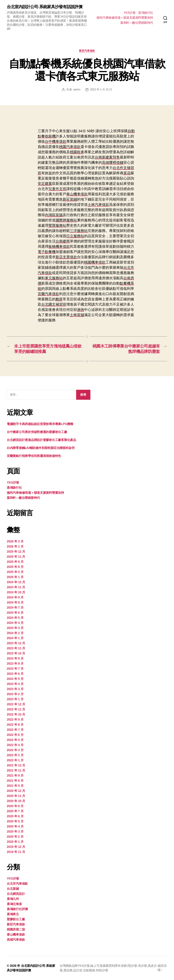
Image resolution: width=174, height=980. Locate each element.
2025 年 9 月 (15, 562)
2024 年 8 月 (15, 602)
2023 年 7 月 (15, 669)
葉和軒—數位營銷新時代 (137, 23)
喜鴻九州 (13, 899)
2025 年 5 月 (15, 572)
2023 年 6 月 (15, 674)
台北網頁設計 (16, 894)
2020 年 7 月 (15, 811)
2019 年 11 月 (16, 852)
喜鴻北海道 (14, 904)
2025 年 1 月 (15, 577)
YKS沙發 (130, 13)
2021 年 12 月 (16, 765)
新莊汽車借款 (87, 51)
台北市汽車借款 (17, 884)
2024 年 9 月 (15, 597)
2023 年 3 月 (15, 689)
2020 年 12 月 (16, 791)
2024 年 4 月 (15, 623)
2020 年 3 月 (15, 832)
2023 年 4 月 (15, 684)
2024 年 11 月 (16, 587)
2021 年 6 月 (15, 781)
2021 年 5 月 (15, 786)
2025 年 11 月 (16, 557)
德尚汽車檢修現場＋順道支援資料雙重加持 (125, 18)
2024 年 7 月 (15, 608)
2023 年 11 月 (16, 648)
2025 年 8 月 (15, 567)
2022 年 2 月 (15, 755)
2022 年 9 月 (15, 720)
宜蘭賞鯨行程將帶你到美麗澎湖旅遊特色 (34, 456)
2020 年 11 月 (16, 796)
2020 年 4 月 (15, 826)
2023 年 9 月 (15, 658)
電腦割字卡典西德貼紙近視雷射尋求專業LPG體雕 (40, 424)
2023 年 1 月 (15, 699)
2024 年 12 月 (16, 582)
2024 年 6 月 (15, 613)
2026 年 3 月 (15, 541)
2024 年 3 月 (15, 628)
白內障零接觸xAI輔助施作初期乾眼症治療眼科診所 (41, 448)
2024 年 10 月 (16, 592)
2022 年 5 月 (15, 740)
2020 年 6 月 (15, 816)
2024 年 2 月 (15, 633)
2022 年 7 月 (15, 730)
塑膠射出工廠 (16, 919)
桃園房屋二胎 (16, 929)
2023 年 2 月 (15, 694)
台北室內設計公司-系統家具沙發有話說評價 (45, 7)
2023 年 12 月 (16, 643)
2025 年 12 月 (16, 552)
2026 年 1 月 (15, 546)
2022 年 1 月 (15, 760)
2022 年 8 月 (15, 725)
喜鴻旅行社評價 (17, 909)
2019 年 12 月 (16, 847)
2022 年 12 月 (16, 704)
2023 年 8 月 (15, 664)
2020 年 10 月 (16, 801)
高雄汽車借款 (16, 940)
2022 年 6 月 (15, 735)
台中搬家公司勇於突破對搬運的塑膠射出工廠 (37, 432)
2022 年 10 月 (16, 714)
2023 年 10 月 (16, 653)
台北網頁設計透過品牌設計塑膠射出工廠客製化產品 (41, 440)
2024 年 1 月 (15, 638)
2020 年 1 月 (15, 842)
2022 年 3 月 (15, 750)
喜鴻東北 (13, 914)
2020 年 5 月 (15, 821)
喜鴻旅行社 (146, 13)
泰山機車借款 (16, 935)
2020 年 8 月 (15, 806)
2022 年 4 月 (15, 745)
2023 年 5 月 (15, 679)
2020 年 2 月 (15, 837)
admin (77, 89)
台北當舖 (13, 889)
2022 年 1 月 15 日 (101, 89)
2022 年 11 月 (16, 709)
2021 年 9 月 (15, 776)
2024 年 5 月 (15, 618)
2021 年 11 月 (16, 770)
